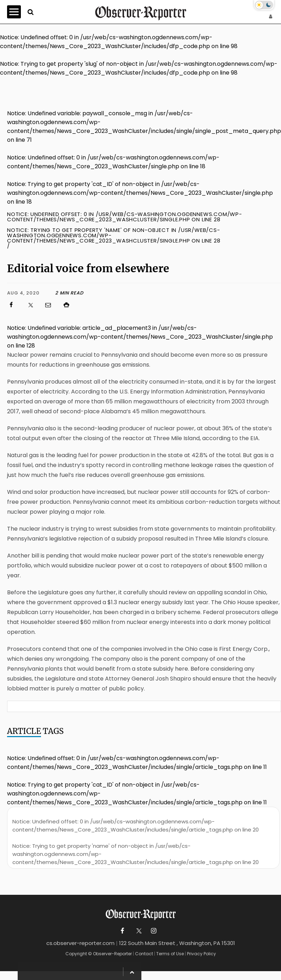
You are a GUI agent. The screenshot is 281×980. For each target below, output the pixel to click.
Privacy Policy (201, 954)
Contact (144, 954)
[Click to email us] (52, 305)
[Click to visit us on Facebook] (14, 305)
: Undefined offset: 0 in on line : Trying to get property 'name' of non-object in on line (136, 842)
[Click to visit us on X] (33, 305)
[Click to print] (172, 305)
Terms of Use (170, 954)
